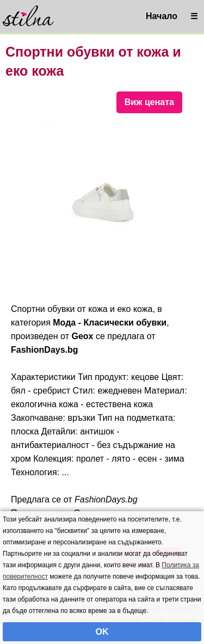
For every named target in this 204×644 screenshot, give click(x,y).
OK (102, 632)
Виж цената (149, 102)
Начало (162, 16)
